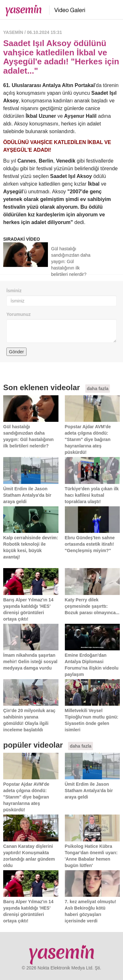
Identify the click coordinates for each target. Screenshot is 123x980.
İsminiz (14, 291)
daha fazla (98, 389)
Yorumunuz (19, 314)
